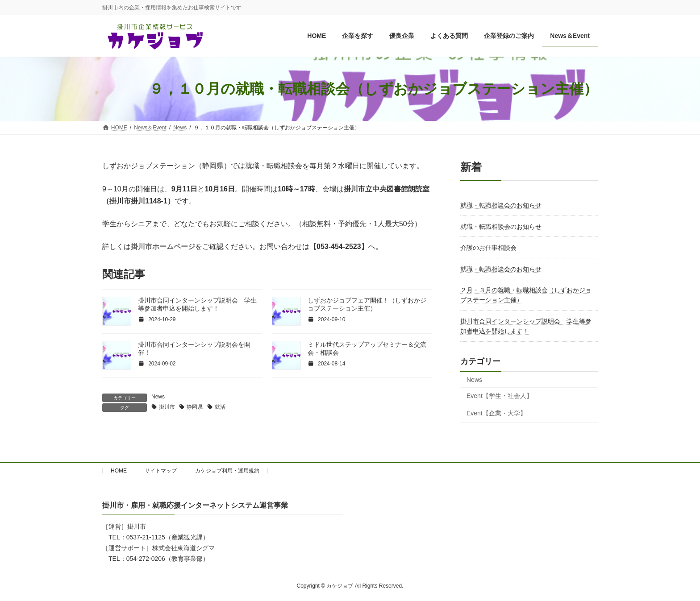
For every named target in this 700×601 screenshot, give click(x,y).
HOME (119, 471)
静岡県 (195, 407)
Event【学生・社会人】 (500, 396)
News (158, 397)
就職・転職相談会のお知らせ (501, 206)
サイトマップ (161, 471)
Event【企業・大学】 (496, 413)
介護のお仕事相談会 (488, 248)
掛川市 (167, 407)
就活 (220, 407)
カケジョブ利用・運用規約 (227, 471)
